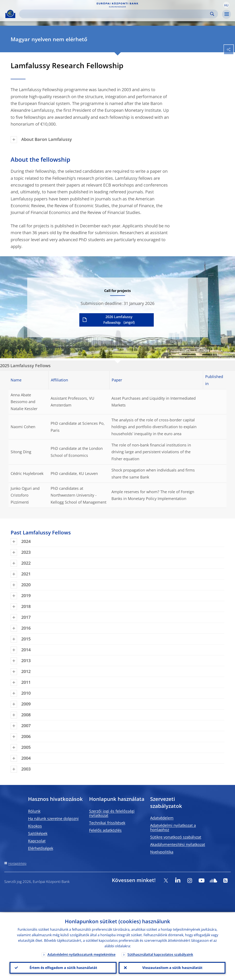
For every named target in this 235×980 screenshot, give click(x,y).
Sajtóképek (38, 833)
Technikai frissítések (107, 823)
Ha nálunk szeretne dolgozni (53, 819)
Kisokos (35, 826)
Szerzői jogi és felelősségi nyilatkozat (112, 813)
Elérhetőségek (41, 848)
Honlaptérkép (17, 863)
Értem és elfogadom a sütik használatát (63, 967)
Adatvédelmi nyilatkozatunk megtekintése (81, 954)
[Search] (115, 14)
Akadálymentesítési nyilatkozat (178, 844)
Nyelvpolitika (162, 852)
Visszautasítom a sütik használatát (172, 967)
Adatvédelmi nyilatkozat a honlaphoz (173, 827)
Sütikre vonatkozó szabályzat (176, 837)
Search (212, 14)
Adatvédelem (162, 818)
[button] (226, 5)
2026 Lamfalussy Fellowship (118, 320)
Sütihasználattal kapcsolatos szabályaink (160, 954)
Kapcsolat (37, 841)
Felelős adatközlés (105, 830)
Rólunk (34, 811)
